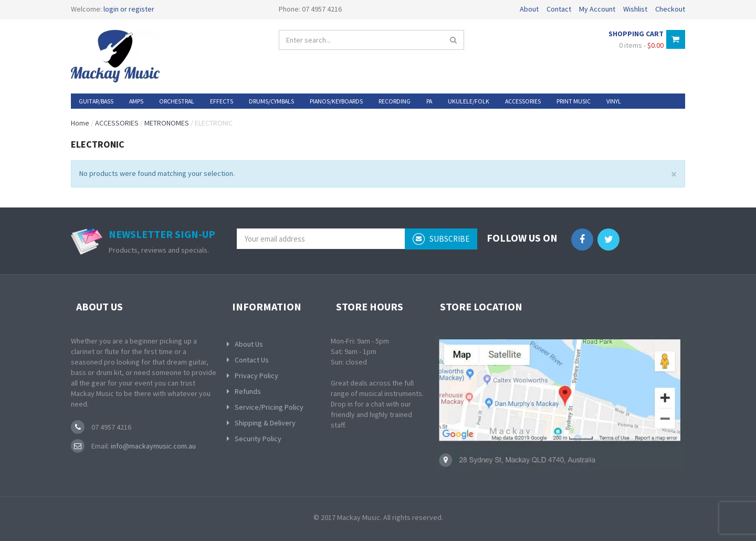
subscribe (441, 239)
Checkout (670, 9)
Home (80, 123)
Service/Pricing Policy (269, 407)
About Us (249, 344)
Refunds (248, 391)
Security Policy (258, 439)
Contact (559, 9)
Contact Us (252, 360)
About (529, 9)
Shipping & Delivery (265, 423)
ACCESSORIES (117, 123)
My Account (597, 9)
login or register (129, 9)
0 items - (641, 45)
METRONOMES (167, 123)
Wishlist (635, 9)
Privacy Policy (256, 376)
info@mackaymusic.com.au (153, 446)
